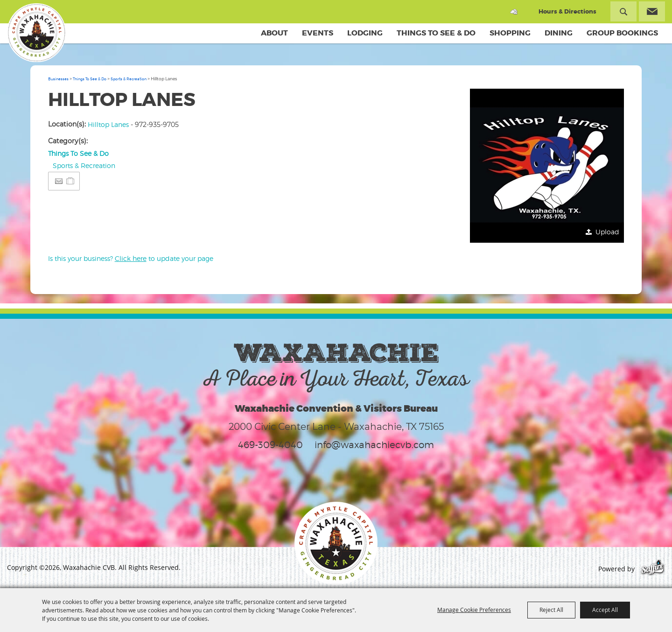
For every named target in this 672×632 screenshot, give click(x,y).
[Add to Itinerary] (71, 181)
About (274, 33)
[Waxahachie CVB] (36, 33)
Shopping (510, 33)
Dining (559, 33)
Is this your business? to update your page (131, 258)
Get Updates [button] (652, 11)
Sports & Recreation (129, 79)
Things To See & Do (436, 33)
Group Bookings (622, 33)
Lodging (365, 33)
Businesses (58, 79)
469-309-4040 (270, 445)
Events (318, 33)
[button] (547, 166)
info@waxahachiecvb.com (374, 445)
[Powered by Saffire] (653, 569)
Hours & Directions (567, 11)
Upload (607, 232)
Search (623, 11)
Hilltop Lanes (108, 124)
